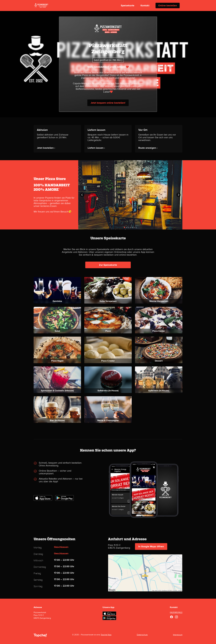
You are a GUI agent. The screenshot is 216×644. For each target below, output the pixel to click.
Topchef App (106, 635)
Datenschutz (142, 635)
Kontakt (145, 5)
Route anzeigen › (148, 148)
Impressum (178, 635)
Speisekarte (128, 5)
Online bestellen (168, 5)
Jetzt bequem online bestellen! (108, 103)
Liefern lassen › (96, 148)
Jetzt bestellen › (46, 148)
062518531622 (176, 612)
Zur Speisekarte (108, 265)
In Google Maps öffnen (151, 546)
